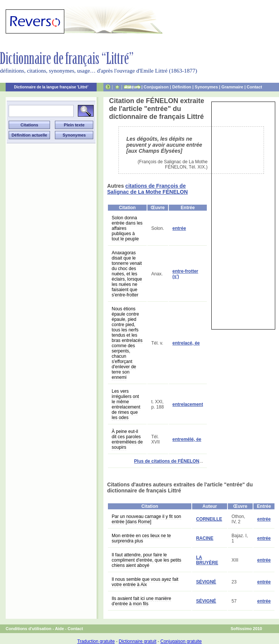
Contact (254, 87)
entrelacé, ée (186, 343)
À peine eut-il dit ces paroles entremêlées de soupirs (127, 439)
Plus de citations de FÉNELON (167, 461)
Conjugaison (156, 87)
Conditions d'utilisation (29, 629)
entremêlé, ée (187, 439)
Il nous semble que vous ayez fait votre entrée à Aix (145, 582)
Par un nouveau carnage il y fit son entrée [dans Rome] (146, 519)
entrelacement (188, 404)
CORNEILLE (209, 519)
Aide (59, 629)
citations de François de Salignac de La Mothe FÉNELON (147, 189)
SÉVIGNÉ (206, 582)
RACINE (205, 538)
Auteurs (132, 87)
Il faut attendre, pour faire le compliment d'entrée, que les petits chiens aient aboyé (146, 560)
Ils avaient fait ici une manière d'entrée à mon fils (141, 601)
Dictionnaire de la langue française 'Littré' (51, 87)
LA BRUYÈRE (207, 560)
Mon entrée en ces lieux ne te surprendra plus (141, 538)
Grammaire (232, 87)
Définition (182, 87)
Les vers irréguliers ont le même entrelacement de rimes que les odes (126, 404)
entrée (179, 228)
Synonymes (206, 87)
